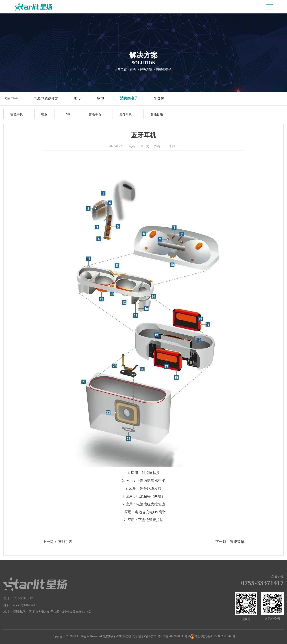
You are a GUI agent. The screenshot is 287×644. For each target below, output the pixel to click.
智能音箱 (157, 114)
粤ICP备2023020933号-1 (174, 636)
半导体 (159, 98)
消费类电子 (164, 70)
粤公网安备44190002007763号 (213, 636)
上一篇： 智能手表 (58, 542)
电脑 (44, 114)
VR (68, 114)
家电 (101, 98)
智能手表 (95, 114)
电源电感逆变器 (46, 98)
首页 (133, 70)
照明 (78, 98)
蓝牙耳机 (126, 114)
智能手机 (17, 114)
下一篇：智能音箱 (230, 542)
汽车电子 (11, 98)
